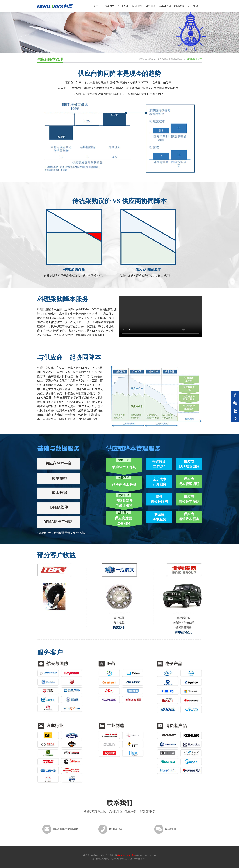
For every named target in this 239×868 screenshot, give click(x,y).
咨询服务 (149, 59)
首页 (140, 59)
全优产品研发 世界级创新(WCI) (170, 59)
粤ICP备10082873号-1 (126, 855)
